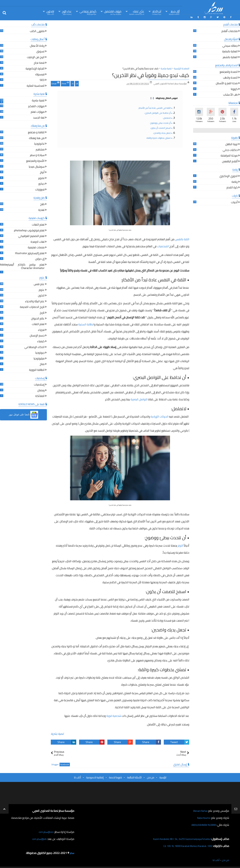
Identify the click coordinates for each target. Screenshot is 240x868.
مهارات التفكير (36, 106)
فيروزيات (40, 189)
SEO (42, 79)
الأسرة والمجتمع (35, 160)
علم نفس (39, 284)
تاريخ (42, 312)
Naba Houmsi (202, 817)
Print (65, 82)
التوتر (180, 545)
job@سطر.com (38, 838)
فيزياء (41, 329)
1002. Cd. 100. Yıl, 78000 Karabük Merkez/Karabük (182, 845)
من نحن (150, 776)
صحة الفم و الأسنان (227, 83)
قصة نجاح (39, 62)
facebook (65, 764)
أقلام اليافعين (230, 161)
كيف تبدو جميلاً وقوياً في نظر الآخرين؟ (151, 74)
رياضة (235, 181)
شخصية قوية (114, 715)
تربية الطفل (231, 144)
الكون (41, 295)
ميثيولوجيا (39, 358)
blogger (55, 764)
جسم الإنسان (37, 335)
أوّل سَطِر (174, 12)
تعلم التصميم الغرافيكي (31, 235)
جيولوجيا (40, 352)
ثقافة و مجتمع (36, 132)
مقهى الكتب (37, 31)
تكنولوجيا (39, 143)
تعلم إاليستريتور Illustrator (30, 253)
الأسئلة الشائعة (134, 776)
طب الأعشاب (230, 94)
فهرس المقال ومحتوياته (164, 97)
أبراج (42, 172)
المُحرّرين (50, 12)
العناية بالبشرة (230, 51)
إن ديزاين (40, 258)
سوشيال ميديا (37, 166)
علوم (42, 289)
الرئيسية (163, 776)
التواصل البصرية (139, 398)
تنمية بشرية (57, 733)
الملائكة (40, 395)
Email (55, 82)
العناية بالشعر (230, 57)
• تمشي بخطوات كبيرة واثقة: (159, 137)
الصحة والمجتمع (229, 71)
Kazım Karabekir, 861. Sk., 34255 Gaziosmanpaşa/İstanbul (176, 838)
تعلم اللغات (38, 224)
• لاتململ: (168, 117)
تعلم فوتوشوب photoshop (29, 230)
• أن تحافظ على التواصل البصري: (158, 112)
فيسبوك (40, 74)
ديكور (41, 183)
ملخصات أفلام (230, 31)
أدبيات (234, 202)
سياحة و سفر (37, 155)
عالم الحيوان (38, 318)
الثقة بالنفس (182, 238)
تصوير (41, 178)
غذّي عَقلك (137, 12)
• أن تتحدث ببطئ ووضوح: (161, 122)
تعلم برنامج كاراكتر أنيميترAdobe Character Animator (22, 266)
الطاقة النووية (37, 369)
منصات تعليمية (36, 247)
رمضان (41, 390)
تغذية (41, 209)
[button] (23, 414)
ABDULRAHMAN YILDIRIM (200, 824)
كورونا (234, 88)
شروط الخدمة (115, 776)
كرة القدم (232, 187)
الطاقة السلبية (86, 323)
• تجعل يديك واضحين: (162, 132)
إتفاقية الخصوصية (95, 776)
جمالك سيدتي (230, 45)
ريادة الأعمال (37, 45)
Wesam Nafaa (199, 810)
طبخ (42, 204)
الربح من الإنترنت (36, 57)
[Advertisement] (120, 44)
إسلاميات (39, 384)
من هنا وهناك (37, 138)
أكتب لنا (77, 776)
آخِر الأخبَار (157, 12)
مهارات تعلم (38, 111)
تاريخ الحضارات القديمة (32, 307)
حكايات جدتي (230, 149)
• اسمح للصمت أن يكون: (161, 127)
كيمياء (41, 341)
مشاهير (40, 149)
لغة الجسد (39, 117)
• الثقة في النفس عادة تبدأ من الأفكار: (155, 107)
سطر (72, 852)
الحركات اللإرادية (159, 416)
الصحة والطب (230, 77)
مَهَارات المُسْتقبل (113, 12)
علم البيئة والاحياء (35, 301)
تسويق (40, 51)
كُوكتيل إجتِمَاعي (88, 12)
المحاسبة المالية (36, 85)
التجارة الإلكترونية (35, 68)
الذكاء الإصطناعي (34, 347)
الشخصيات (163, 245)
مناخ (42, 364)
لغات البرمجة (38, 241)
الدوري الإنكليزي (229, 175)
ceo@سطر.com (45, 831)
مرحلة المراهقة (229, 155)
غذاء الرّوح (67, 12)
